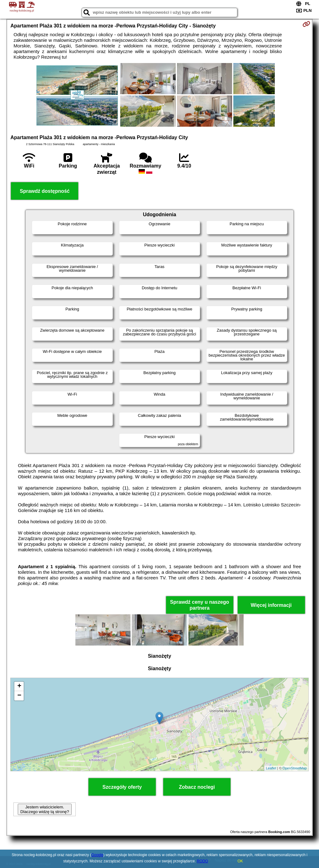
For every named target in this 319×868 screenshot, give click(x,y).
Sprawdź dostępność (45, 191)
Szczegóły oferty (122, 787)
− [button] (19, 696)
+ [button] (19, 686)
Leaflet (271, 768)
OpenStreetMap (295, 768)
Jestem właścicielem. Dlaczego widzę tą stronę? (45, 809)
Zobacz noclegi (197, 787)
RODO (202, 861)
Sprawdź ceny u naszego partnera (200, 605)
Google (97, 855)
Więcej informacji (271, 605)
